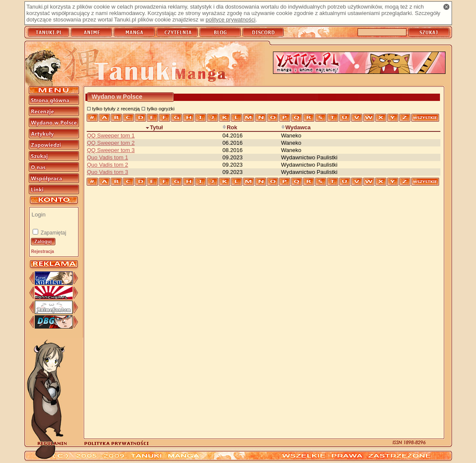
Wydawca (296, 127)
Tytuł (154, 127)
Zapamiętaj (53, 233)
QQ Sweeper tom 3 (111, 150)
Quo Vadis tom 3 (108, 172)
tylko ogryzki (161, 108)
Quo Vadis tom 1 (108, 157)
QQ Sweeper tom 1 (111, 136)
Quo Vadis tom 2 (108, 165)
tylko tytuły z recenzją (116, 108)
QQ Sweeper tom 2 (111, 143)
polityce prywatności (230, 20)
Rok (230, 127)
